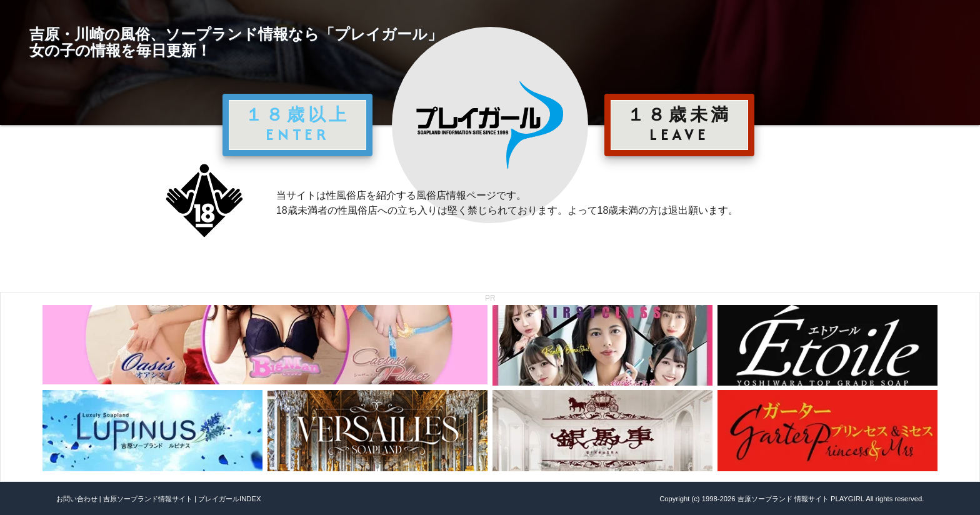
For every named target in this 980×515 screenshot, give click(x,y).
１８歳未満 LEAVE (679, 124)
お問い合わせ (77, 499)
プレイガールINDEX (229, 499)
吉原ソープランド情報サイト (148, 499)
